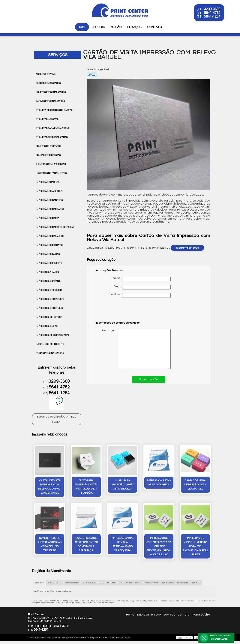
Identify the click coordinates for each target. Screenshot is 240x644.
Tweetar (92, 75)
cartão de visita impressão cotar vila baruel (195, 485)
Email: (142, 287)
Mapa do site (201, 615)
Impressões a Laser (48, 272)
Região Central (151, 583)
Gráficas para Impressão (51, 164)
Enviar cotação (148, 379)
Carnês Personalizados (51, 101)
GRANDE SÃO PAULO (93, 583)
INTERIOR (112, 583)
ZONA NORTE (55, 583)
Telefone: (140, 295)
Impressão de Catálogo (50, 236)
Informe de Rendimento (50, 344)
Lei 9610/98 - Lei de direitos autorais (98, 603)
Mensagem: (133, 349)
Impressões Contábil (48, 281)
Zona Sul (196, 583)
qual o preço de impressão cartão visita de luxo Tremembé (50, 544)
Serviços (134, 27)
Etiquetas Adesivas (47, 119)
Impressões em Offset (49, 317)
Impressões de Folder (49, 290)
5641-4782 (212, 13)
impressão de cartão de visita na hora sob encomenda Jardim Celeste (195, 546)
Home (82, 27)
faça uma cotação (187, 248)
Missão (116, 27)
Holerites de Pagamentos (51, 173)
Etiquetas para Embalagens (53, 128)
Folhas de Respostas (48, 155)
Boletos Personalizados (51, 92)
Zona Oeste (182, 583)
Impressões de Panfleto (50, 299)
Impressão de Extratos (50, 245)
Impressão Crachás (48, 182)
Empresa (98, 27)
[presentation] (119, 311)
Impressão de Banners (49, 200)
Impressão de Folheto (49, 263)
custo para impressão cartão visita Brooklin (123, 485)
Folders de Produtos (49, 146)
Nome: (142, 279)
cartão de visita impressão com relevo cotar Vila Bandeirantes (50, 487)
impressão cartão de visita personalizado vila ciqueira (123, 544)
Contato (155, 27)
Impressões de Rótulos (50, 308)
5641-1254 (212, 16)
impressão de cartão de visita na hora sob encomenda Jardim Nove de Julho (159, 546)
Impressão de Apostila (49, 191)
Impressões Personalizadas (53, 335)
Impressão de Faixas (48, 254)
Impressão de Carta (48, 218)
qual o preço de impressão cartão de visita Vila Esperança (86, 544)
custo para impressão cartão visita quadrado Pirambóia (86, 487)
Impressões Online (47, 326)
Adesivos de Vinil (46, 74)
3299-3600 (212, 9)
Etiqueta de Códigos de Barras (54, 110)
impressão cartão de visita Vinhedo (159, 483)
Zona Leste (167, 583)
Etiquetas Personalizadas (52, 137)
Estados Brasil (72, 583)
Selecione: (39, 583)
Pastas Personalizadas (50, 353)
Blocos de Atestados (48, 83)
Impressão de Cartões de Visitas (55, 227)
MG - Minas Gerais (130, 583)
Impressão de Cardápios (50, 209)
